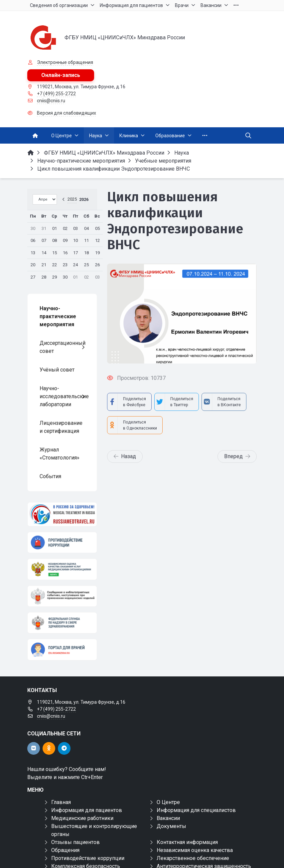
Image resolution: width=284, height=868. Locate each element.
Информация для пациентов (87, 810)
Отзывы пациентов (75, 842)
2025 (72, 199)
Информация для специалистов (196, 810)
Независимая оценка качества (195, 850)
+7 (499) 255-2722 (56, 94)
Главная (61, 802)
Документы (171, 826)
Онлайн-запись (61, 75)
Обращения (65, 850)
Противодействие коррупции (88, 858)
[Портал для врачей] (62, 649)
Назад (125, 456)
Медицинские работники (82, 818)
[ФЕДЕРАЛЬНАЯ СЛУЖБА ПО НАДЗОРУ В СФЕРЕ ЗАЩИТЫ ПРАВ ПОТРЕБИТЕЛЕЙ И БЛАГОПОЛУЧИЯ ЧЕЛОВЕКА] (62, 623)
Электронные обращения (65, 62)
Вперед (237, 456)
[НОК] (62, 569)
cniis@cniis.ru (51, 101)
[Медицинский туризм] (62, 514)
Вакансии (168, 818)
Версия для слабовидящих (67, 113)
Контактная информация (187, 842)
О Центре (168, 802)
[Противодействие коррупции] (62, 542)
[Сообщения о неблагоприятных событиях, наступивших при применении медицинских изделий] (62, 596)
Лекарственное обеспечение (193, 858)
